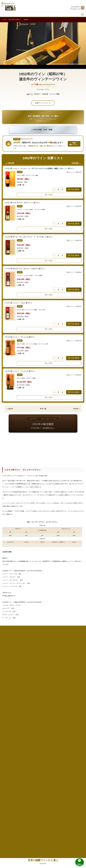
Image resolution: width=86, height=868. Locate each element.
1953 (77, 685)
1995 (26, 730)
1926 (9, 655)
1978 (77, 710)
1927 (26, 655)
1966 (43, 700)
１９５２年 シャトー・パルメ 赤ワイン (18, 303)
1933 (77, 665)
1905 (9, 645)
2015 (26, 750)
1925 (77, 650)
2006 (43, 740)
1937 (60, 670)
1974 (9, 710)
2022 (60, 754)
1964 (9, 700)
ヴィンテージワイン (15, 20)
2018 (77, 750)
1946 (43, 680)
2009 (9, 745)
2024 (9, 760)
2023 (77, 754)
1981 (43, 715)
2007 (60, 740)
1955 (26, 690)
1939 (9, 675)
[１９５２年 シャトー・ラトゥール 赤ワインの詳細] (10, 347)
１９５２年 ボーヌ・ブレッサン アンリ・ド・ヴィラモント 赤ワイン (29, 237)
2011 (43, 745)
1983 (77, 715)
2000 (26, 735)
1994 (9, 730)
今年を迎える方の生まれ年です (43, 84)
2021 (43, 754)
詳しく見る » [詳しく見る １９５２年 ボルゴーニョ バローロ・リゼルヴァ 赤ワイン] (49, 295)
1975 (26, 710)
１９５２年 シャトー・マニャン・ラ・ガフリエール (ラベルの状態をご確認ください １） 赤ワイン (39, 168)
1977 (60, 710)
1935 (26, 670)
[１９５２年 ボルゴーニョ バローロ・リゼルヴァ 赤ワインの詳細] (10, 279)
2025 (26, 760)
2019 (9, 754)
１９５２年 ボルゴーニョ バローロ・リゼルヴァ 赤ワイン (25, 269)
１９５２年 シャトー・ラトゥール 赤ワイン (20, 337)
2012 (60, 745)
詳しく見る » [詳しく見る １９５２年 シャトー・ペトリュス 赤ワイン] (49, 397)
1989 (9, 725)
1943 (77, 675)
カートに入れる (74, 189)
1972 (60, 705)
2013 (77, 745)
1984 (9, 720)
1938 (77, 670)
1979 (9, 715)
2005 (26, 740)
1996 (43, 730)
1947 (60, 680)
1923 (43, 650)
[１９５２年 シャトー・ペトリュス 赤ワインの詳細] (10, 382)
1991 (43, 725)
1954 (9, 690)
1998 (77, 730)
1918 (43, 645)
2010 (26, 745)
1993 (77, 725)
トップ (4, 20)
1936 (43, 670)
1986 (43, 720)
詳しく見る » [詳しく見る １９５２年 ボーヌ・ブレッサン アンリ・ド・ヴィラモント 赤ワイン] (49, 261)
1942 (60, 675)
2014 (9, 750)
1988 (77, 720)
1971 (43, 705)
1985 (26, 720)
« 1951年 (10, 163)
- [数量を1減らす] (54, 189)
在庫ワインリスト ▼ (43, 103)
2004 (9, 740)
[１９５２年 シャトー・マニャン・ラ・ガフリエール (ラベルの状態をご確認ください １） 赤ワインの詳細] (10, 179)
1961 (43, 695)
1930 (26, 665)
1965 (26, 700)
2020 (26, 754)
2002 (60, 735)
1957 (60, 690)
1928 (43, 655)
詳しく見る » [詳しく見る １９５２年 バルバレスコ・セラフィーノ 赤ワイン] (49, 229)
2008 (77, 740)
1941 (43, 675)
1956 (43, 690)
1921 (9, 650)
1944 (9, 680)
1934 (9, 670)
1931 (43, 665)
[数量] (58, 190)
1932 (60, 665)
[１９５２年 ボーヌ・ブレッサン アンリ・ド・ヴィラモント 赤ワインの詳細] (10, 247)
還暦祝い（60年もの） (34, 767)
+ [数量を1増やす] (62, 189)
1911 (26, 645)
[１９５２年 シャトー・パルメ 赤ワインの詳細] (10, 313)
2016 (43, 750)
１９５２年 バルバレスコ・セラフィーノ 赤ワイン (22, 203)
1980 (26, 715)
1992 (60, 725)
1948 (77, 680)
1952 (60, 685)
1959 (9, 695)
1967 (60, 700)
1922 (26, 650)
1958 (77, 690)
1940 (26, 675)
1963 (77, 695)
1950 (26, 685)
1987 (60, 720)
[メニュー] (83, 14)
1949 (9, 685)
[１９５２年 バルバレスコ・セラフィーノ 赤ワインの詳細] (10, 213)
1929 (9, 665)
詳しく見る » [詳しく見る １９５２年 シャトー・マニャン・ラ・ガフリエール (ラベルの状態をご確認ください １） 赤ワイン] (49, 195)
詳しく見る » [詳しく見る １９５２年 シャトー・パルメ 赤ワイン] (49, 329)
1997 (60, 730)
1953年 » (76, 163)
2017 (60, 750)
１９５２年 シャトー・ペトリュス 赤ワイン (20, 371)
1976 (43, 710)
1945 (26, 680)
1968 (77, 700)
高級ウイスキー (54, 767)
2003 (77, 735)
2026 (43, 760)
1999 (9, 735)
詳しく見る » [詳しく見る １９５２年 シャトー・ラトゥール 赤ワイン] (49, 363)
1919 (60, 645)
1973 (77, 705)
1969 (9, 705)
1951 (43, 685)
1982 (60, 715)
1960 (26, 695)
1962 (60, 695)
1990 (26, 725)
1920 (77, 645)
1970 (26, 705)
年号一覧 (43, 409)
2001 (43, 735)
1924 (60, 650)
